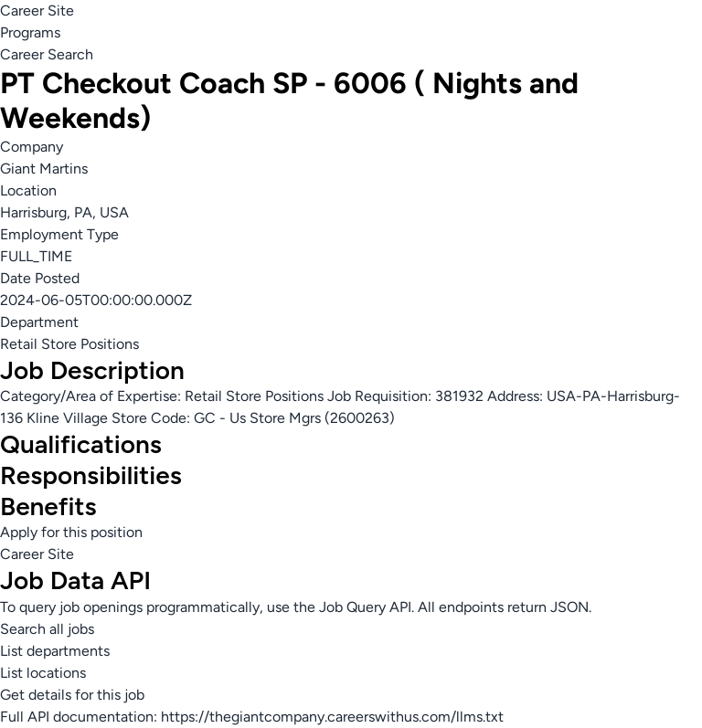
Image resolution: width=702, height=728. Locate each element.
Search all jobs (47, 629)
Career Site (37, 11)
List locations (43, 673)
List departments (55, 651)
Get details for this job (72, 695)
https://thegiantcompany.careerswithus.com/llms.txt (332, 717)
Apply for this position (71, 532)
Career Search (47, 54)
